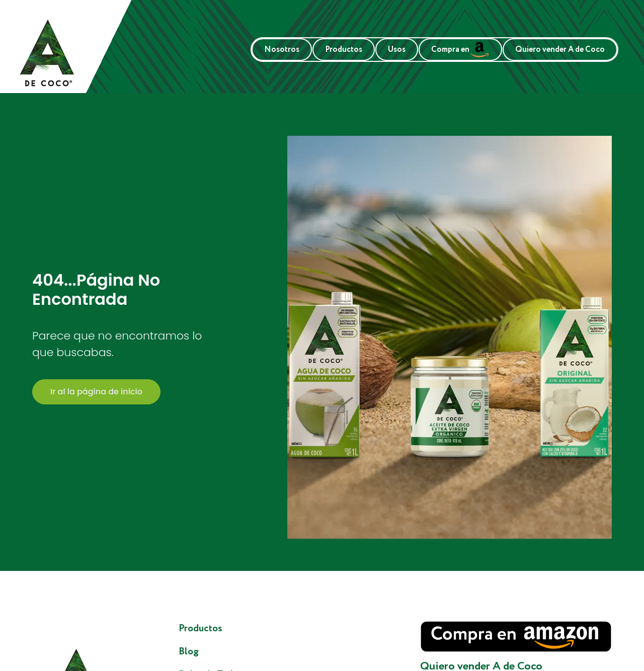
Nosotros (282, 50)
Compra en (460, 50)
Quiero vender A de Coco (560, 50)
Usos (397, 50)
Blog (189, 652)
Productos (344, 50)
